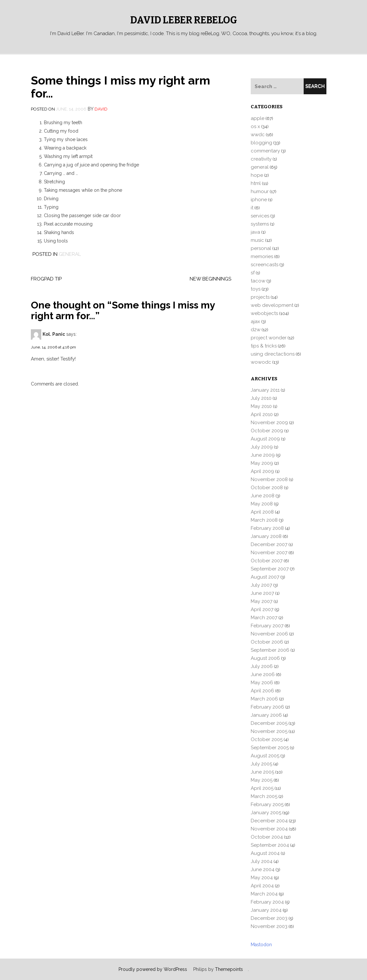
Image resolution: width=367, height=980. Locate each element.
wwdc (258, 135)
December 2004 (269, 821)
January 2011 (265, 390)
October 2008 (267, 488)
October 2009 (267, 431)
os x (255, 126)
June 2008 (263, 496)
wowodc (261, 362)
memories (262, 256)
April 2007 (262, 609)
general (70, 254)
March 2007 (264, 618)
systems (260, 224)
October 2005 (267, 739)
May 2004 (262, 878)
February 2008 (267, 528)
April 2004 (262, 886)
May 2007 (262, 601)
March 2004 (264, 894)
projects (260, 297)
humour (260, 191)
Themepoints (229, 969)
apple (258, 118)
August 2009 (265, 439)
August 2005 (265, 756)
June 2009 (263, 455)
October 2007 (267, 561)
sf (253, 273)
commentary (265, 151)
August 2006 (265, 658)
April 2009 (262, 471)
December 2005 (269, 723)
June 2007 (262, 593)
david (101, 109)
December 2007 (269, 544)
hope (257, 175)
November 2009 (269, 423)
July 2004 (262, 861)
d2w (256, 330)
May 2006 (262, 683)
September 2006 (270, 650)
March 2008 (264, 520)
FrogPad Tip (46, 279)
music (257, 240)
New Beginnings (210, 279)
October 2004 (267, 837)
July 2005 (261, 764)
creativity (261, 159)
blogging (261, 143)
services (260, 216)
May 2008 (262, 504)
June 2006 (263, 674)
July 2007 (261, 585)
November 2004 (269, 829)
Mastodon (261, 945)
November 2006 (269, 634)
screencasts (265, 265)
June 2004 (263, 869)
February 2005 (267, 804)
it (252, 208)
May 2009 (262, 463)
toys (256, 289)
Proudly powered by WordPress (153, 969)
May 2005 (262, 780)
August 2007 (265, 577)
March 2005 (264, 796)
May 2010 (261, 406)
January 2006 (266, 715)
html (256, 183)
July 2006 (262, 666)
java (255, 232)
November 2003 (269, 926)
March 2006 (264, 699)
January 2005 (266, 813)
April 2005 (262, 788)
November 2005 (269, 731)
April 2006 (262, 691)
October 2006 (267, 642)
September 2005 (270, 748)
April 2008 (262, 512)
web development (272, 305)
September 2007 (270, 569)
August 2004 (265, 853)
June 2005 (262, 772)
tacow (258, 281)
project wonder (269, 338)
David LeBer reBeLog (184, 20)
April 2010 (262, 414)
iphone (259, 200)
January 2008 (266, 536)
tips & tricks (264, 346)
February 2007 (267, 626)
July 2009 (262, 447)
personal (261, 248)
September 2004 (270, 845)
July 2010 (261, 398)
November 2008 (269, 479)
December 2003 (269, 918)
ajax (255, 321)
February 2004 (267, 902)
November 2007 (269, 553)
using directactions (273, 354)
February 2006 (267, 707)
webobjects (264, 313)
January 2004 (266, 910)
